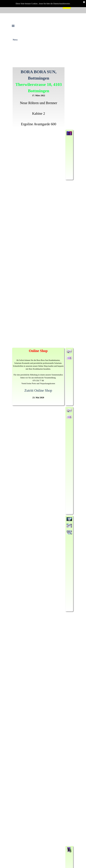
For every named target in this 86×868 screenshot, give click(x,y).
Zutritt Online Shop (38, 390)
